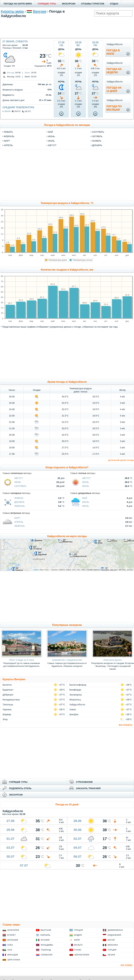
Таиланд (46, 950)
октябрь (97, 136)
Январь (19, 498)
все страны (126, 965)
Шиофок (74, 714)
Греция (79, 930)
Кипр (77, 940)
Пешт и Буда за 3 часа (22, 660)
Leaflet (36, 570)
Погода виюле (113, 52)
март (7, 141)
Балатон (7, 685)
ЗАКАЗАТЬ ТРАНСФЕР (88, 788)
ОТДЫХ (114, 4)
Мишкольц (75, 700)
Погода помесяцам (114, 108)
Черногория (82, 955)
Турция (112, 950)
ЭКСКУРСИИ (69, 4)
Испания (13, 940)
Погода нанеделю (114, 71)
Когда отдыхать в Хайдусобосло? (67, 467)
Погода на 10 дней (67, 805)
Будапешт (8, 690)
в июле (7, 111)
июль (51, 141)
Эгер (5, 719)
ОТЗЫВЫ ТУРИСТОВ (93, 4)
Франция (13, 955)
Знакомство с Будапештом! (67, 660)
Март (17, 518)
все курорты (126, 725)
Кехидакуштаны (11, 700)
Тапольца (8, 705)
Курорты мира (12, 11)
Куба (10, 945)
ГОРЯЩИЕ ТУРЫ (47, 4)
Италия (45, 940)
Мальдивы (47, 945)
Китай (111, 940)
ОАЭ (10, 950)
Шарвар (7, 714)
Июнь (86, 486)
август (52, 145)
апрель (8, 145)
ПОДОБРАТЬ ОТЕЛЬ (20, 788)
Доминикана (115, 930)
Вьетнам (46, 930)
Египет (12, 935)
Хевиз (73, 709)
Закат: (28, 73)
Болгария (13, 930)
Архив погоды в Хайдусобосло (67, 382)
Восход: (11, 73)
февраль (9, 136)
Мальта (79, 945)
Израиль (45, 935)
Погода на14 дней (114, 89)
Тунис (78, 950)
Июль (18, 482)
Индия (78, 935)
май (50, 132)
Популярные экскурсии (67, 625)
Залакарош (76, 695)
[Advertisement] (67, 27)
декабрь (97, 145)
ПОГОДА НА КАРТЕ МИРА (18, 4)
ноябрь (97, 141)
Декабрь (19, 502)
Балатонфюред (78, 685)
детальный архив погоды (121, 460)
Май (85, 498)
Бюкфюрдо (75, 690)
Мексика (113, 945)
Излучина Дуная (112, 660)
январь (8, 132)
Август (19, 478)
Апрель (19, 522)
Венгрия (40, 11)
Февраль (20, 506)
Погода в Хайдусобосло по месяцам (67, 125)
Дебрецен (8, 695)
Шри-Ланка (14, 960)
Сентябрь (20, 486)
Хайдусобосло (77, 705)
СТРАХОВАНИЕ (84, 782)
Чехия (111, 955)
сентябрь (98, 132)
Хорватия (47, 955)
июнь (51, 136)
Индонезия (114, 935)
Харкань (7, 709)
